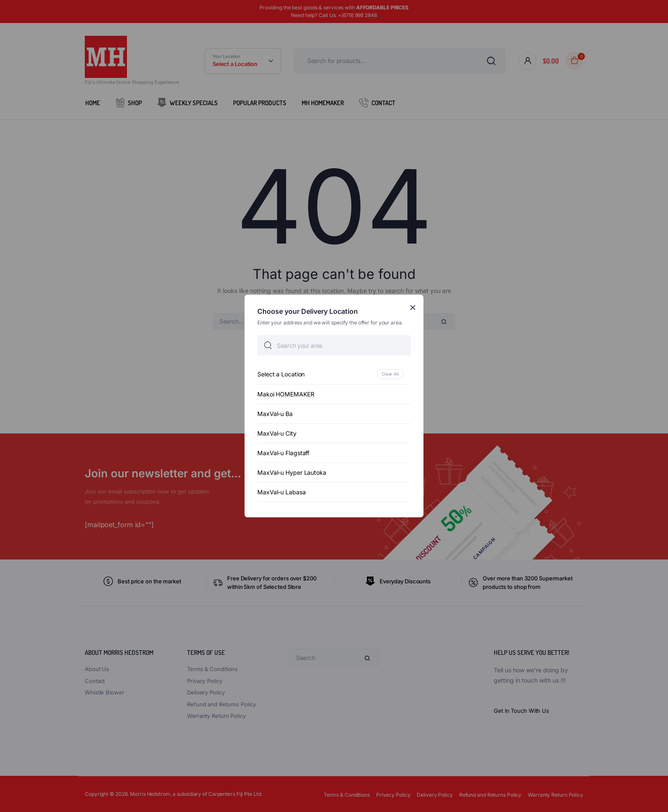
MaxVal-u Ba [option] (275, 414)
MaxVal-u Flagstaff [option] (283, 453)
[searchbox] (334, 345)
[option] (334, 374)
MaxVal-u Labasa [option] (282, 492)
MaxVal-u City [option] (277, 433)
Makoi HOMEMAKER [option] (286, 394)
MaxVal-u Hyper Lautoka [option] (292, 472)
